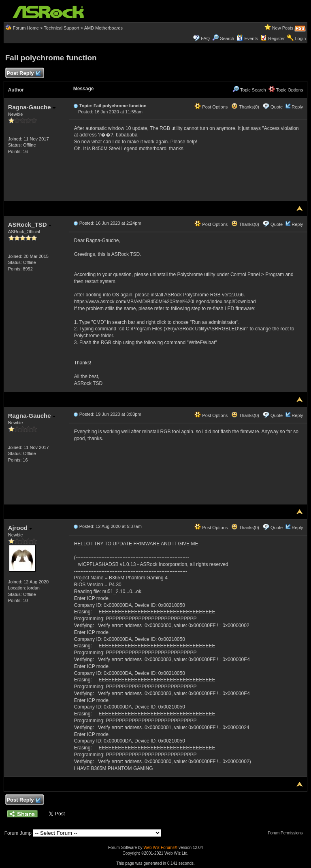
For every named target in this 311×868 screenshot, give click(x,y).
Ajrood (20, 528)
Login (300, 38)
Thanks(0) (245, 107)
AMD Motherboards (103, 28)
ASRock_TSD (30, 224)
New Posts (283, 28)
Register (276, 38)
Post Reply (23, 73)
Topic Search (249, 90)
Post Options (211, 107)
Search (227, 38)
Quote (277, 107)
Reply (297, 107)
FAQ (205, 38)
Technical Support (61, 28)
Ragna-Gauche (32, 107)
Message (84, 89)
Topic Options (286, 90)
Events (247, 38)
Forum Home (26, 28)
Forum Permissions (287, 833)
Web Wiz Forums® (160, 848)
